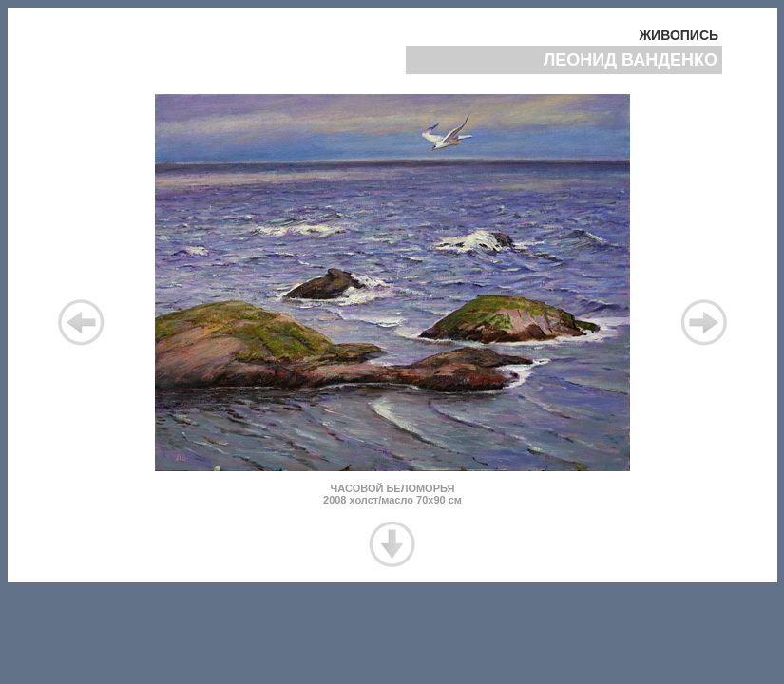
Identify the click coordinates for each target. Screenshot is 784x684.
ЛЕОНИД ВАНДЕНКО (633, 60)
